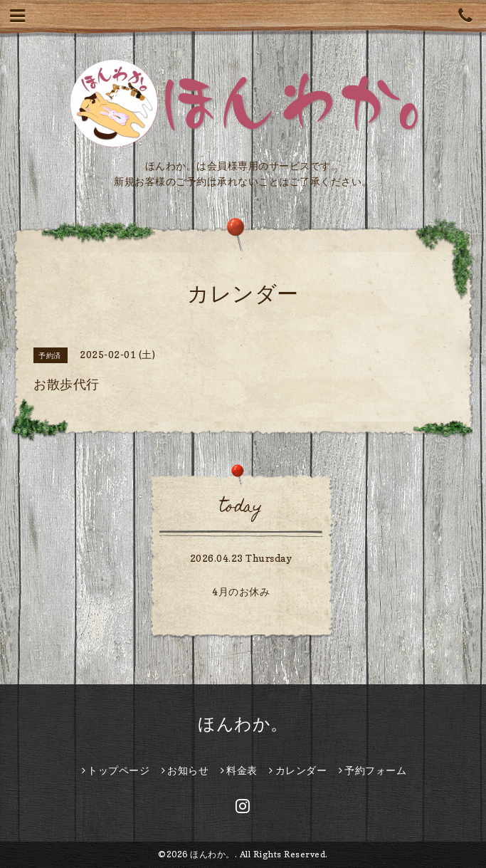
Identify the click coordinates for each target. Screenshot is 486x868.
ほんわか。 (243, 724)
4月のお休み (241, 591)
